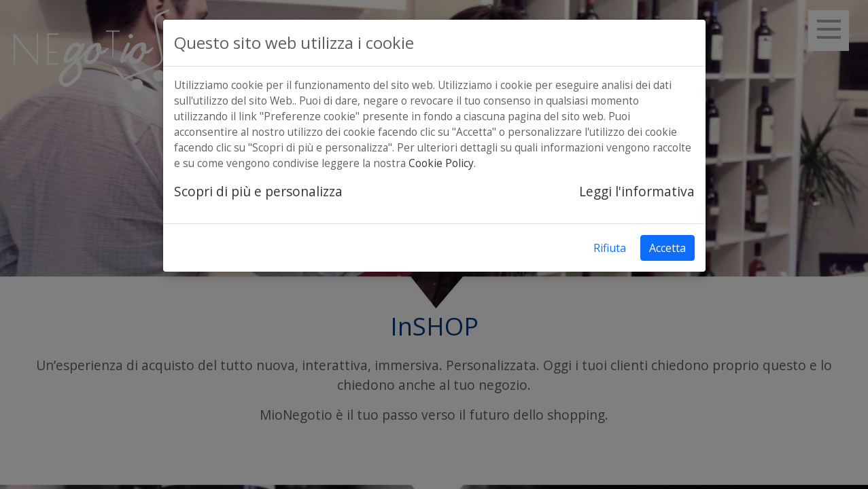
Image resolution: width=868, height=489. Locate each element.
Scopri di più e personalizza (258, 191)
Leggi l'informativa (637, 191)
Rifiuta (610, 248)
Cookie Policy (441, 163)
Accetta (667, 248)
